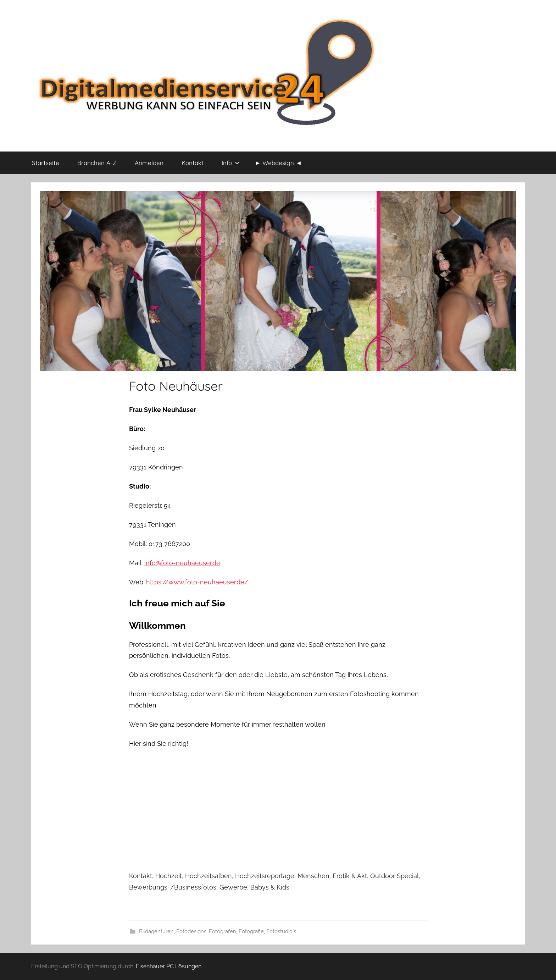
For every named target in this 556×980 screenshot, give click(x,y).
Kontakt (193, 163)
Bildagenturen (156, 931)
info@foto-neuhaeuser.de (182, 563)
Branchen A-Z (97, 163)
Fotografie (251, 931)
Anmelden (149, 163)
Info (231, 163)
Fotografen (223, 931)
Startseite (46, 163)
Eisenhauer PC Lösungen (169, 966)
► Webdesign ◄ (279, 163)
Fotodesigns (191, 931)
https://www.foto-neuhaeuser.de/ (197, 582)
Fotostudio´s (281, 931)
